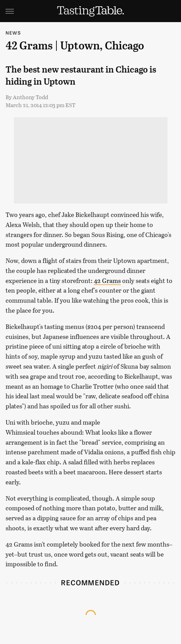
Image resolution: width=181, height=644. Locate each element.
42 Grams (107, 281)
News (13, 33)
